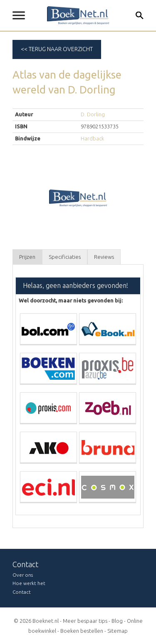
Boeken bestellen (82, 631)
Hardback (92, 138)
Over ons (23, 575)
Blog (117, 621)
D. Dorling (93, 114)
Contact (22, 592)
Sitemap (118, 631)
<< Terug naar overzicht (57, 49)
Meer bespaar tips (85, 621)
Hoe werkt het (29, 583)
